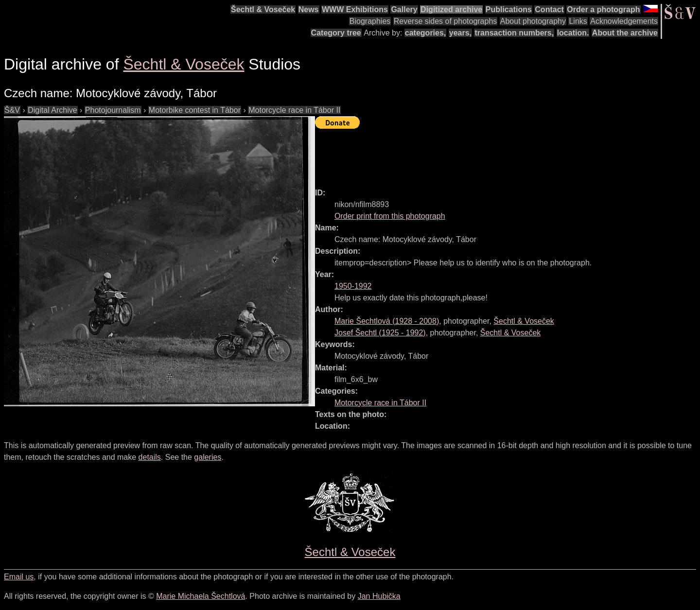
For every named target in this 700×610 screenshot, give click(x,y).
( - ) (387, 321)
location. (573, 33)
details (150, 457)
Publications (509, 9)
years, (460, 33)
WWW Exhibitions (355, 9)
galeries (208, 457)
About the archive (625, 33)
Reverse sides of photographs (446, 21)
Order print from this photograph (390, 216)
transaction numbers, (514, 33)
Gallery (404, 9)
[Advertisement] (492, 154)
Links (578, 21)
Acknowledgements (624, 21)
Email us (19, 577)
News (309, 9)
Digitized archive (451, 9)
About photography (533, 21)
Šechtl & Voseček (263, 9)
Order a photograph (603, 9)
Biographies (370, 21)
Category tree (336, 33)
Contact (549, 9)
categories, (425, 33)
